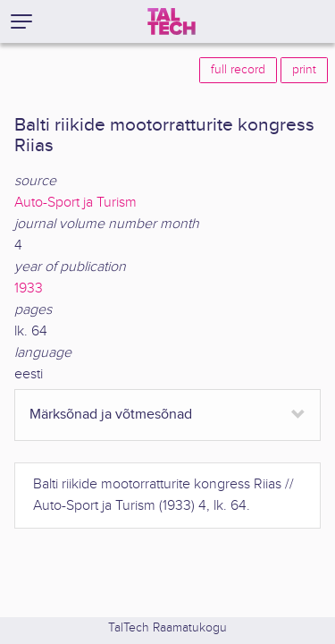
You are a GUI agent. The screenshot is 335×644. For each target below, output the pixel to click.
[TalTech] (172, 21)
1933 (29, 288)
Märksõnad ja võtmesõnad (111, 415)
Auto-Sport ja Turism (75, 203)
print (304, 70)
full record (238, 70)
